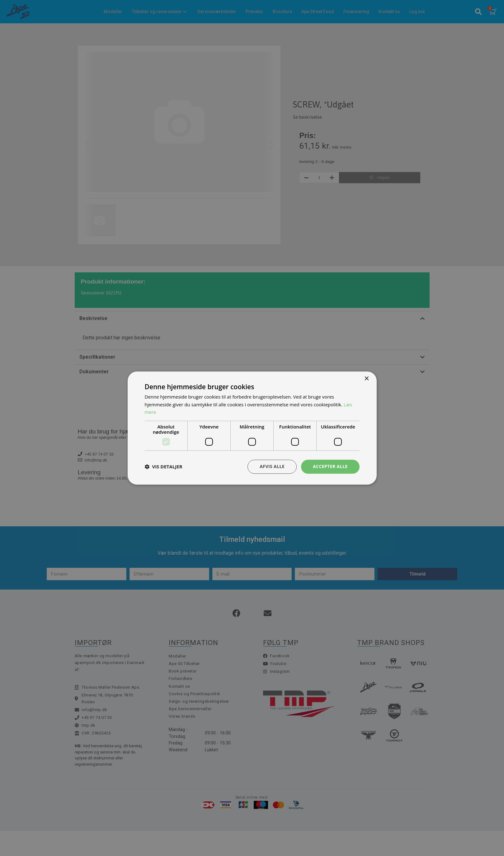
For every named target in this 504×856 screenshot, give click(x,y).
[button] (164, 467)
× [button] (367, 379)
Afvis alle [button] (272, 466)
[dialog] (252, 428)
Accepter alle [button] (330, 466)
